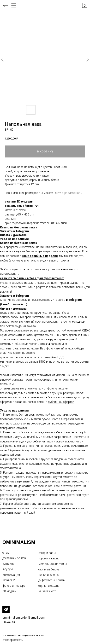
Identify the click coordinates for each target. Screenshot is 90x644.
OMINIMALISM (19, 542)
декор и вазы (47, 553)
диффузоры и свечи (52, 580)
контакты (8, 564)
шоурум (8, 569)
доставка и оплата (14, 558)
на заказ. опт (47, 591)
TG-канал (9, 622)
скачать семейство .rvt (22, 206)
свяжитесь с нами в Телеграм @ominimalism (32, 278)
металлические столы (53, 564)
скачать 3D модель (19, 202)
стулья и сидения (50, 586)
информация (11, 575)
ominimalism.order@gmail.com (24, 618)
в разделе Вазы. (73, 193)
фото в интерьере (14, 586)
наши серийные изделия (40, 256)
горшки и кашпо (49, 558)
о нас (6, 553)
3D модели (9, 591)
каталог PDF (10, 580)
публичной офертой (61, 402)
